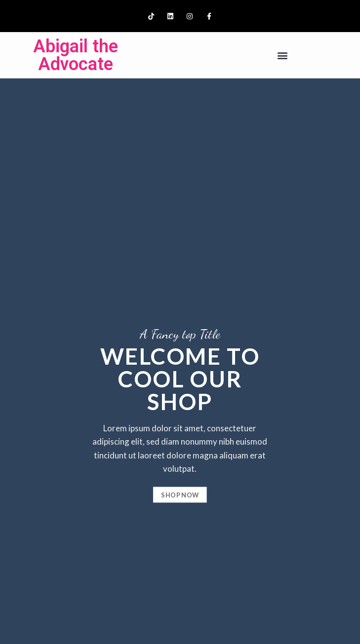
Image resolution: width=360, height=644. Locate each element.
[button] (283, 55)
